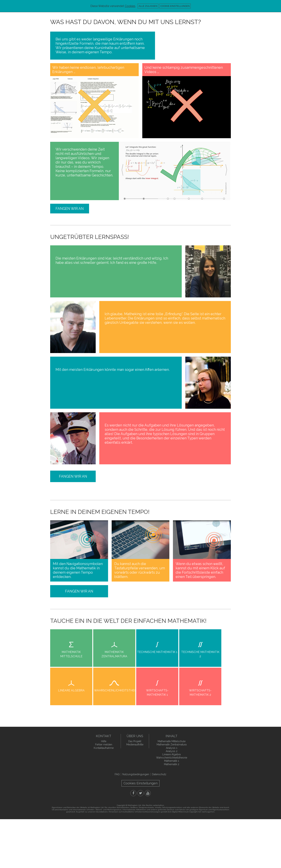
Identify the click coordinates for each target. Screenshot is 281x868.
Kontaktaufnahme (104, 748)
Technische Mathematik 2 (200, 654)
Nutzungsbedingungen (136, 774)
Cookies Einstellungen (140, 783)
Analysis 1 (172, 748)
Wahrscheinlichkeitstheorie (115, 690)
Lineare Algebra (71, 690)
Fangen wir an (70, 209)
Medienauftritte (135, 745)
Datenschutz (159, 774)
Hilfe (104, 741)
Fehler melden (104, 745)
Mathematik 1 (172, 761)
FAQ (117, 774)
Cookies (130, 6)
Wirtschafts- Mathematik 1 (157, 693)
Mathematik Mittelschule (71, 654)
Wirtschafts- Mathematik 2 (200, 693)
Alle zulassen (148, 6)
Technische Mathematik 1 (157, 652)
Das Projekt (135, 741)
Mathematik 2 (172, 764)
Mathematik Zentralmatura (114, 654)
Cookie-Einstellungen (175, 6)
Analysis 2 (172, 751)
